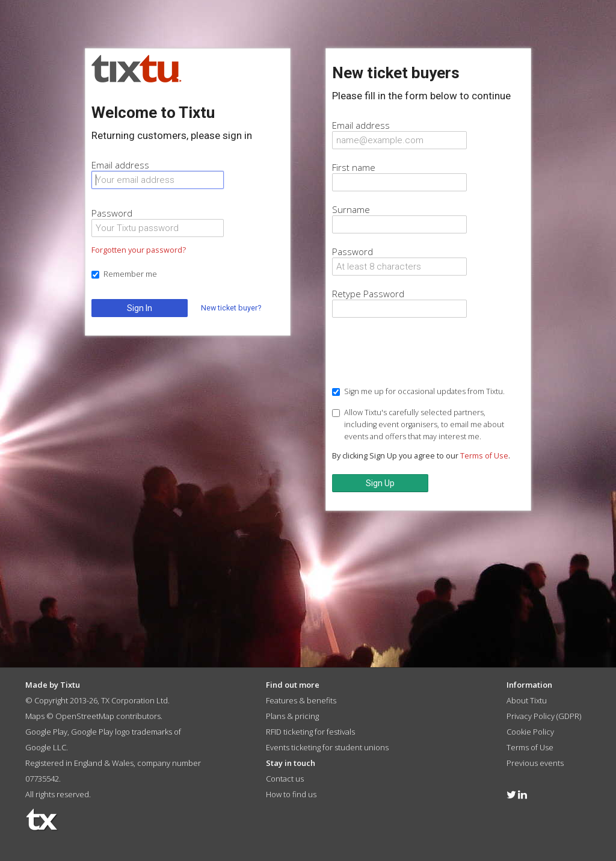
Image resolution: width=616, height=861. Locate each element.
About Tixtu (527, 700)
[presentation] (423, 353)
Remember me (124, 274)
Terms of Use (484, 456)
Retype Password (368, 294)
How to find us (291, 794)
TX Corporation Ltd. (135, 700)
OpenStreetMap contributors (108, 716)
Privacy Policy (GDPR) (544, 716)
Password (112, 213)
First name (354, 167)
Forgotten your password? (139, 250)
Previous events (535, 763)
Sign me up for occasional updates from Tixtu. (418, 391)
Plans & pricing (292, 716)
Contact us (285, 779)
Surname (351, 209)
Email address (120, 165)
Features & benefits (301, 700)
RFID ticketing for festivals (310, 732)
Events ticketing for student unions (327, 747)
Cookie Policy (530, 732)
